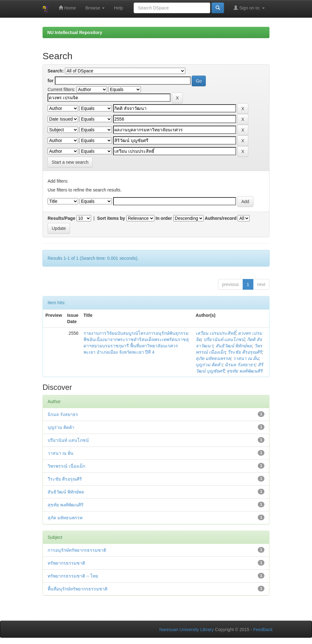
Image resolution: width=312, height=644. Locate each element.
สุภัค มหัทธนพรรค (213, 358)
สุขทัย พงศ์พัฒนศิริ (245, 371)
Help (119, 8)
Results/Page (61, 218)
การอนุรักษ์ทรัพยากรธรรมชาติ (77, 550)
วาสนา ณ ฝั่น (246, 358)
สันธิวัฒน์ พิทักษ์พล (234, 346)
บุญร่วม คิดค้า (209, 365)
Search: (56, 71)
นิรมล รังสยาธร (240, 365)
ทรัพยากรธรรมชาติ (66, 563)
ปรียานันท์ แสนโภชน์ (224, 339)
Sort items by (111, 218)
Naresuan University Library (186, 630)
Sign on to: (249, 8)
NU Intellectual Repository (75, 32)
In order (164, 218)
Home (67, 8)
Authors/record (220, 218)
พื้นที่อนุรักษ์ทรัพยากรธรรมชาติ (78, 589)
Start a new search (70, 162)
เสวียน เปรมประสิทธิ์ (216, 333)
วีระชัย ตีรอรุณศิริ (245, 352)
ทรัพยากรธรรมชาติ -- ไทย (73, 576)
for (51, 81)
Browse (95, 8)
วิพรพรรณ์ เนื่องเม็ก (66, 466)
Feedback (263, 630)
